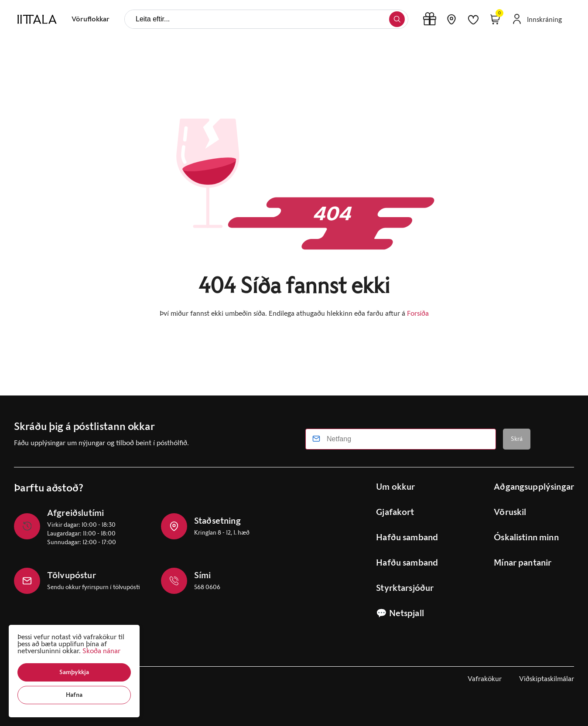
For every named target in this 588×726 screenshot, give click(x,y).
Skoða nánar (101, 651)
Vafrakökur (485, 679)
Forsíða (418, 313)
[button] (74, 672)
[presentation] (91, 19)
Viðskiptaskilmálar (547, 679)
